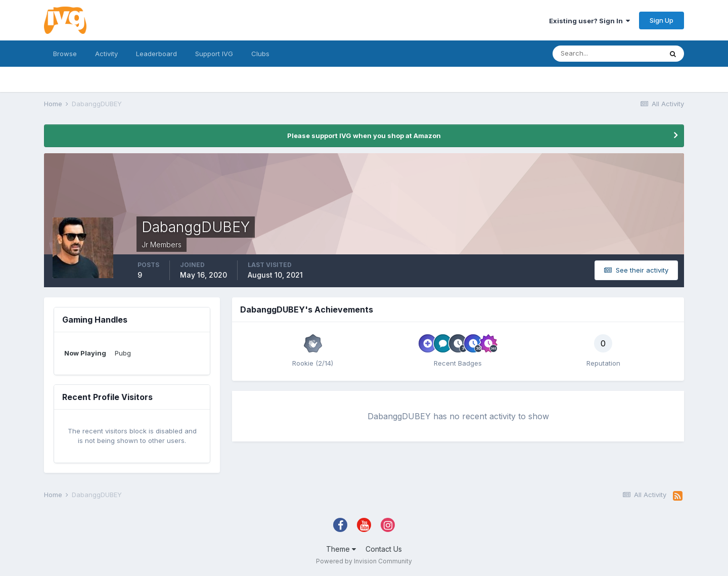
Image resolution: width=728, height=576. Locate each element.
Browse (65, 54)
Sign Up (662, 20)
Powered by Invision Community (364, 561)
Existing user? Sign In (589, 21)
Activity (106, 54)
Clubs (260, 54)
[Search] (607, 54)
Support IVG (214, 54)
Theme (341, 549)
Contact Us (384, 549)
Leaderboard (156, 54)
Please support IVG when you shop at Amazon (364, 136)
